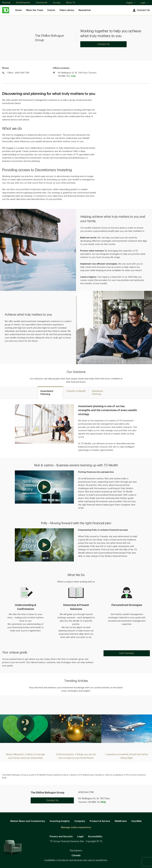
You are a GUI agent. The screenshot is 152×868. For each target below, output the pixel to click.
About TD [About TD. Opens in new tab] (71, 3)
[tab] (50, 393)
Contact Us (141, 10)
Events (51, 10)
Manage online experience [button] (76, 827)
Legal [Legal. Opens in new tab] (80, 837)
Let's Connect (127, 653)
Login (144, 3)
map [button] (73, 76)
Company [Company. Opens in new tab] (80, 821)
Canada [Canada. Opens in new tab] (76, 855)
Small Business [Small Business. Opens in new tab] (23, 3)
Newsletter (85, 10)
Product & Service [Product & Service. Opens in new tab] (100, 821)
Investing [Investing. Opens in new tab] (57, 3)
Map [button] (104, 802)
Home (19, 10)
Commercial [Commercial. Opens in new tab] (41, 3)
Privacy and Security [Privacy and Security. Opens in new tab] (61, 837)
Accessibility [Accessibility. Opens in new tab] (95, 837)
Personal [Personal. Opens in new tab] (6, 3)
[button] (44, 487)
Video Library (67, 10)
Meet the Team (35, 10)
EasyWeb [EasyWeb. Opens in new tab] (137, 821)
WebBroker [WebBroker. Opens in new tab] (121, 821)
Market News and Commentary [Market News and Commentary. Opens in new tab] (28, 821)
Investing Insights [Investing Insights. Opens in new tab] (60, 821)
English (131, 3)
